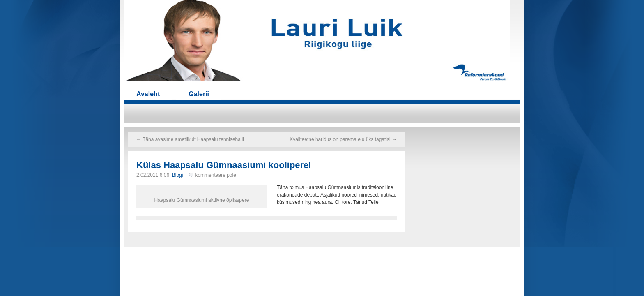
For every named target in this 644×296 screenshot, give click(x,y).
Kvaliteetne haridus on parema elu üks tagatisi (343, 139)
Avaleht (148, 94)
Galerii (199, 94)
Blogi (178, 175)
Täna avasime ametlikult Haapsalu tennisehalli (190, 139)
